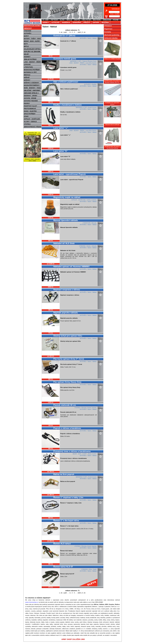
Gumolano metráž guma (65, 59)
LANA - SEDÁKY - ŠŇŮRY (33, 62)
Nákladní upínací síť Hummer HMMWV (71, 267)
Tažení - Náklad (92, 38)
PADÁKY (27, 103)
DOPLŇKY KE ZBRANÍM (32, 52)
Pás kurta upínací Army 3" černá (69, 359)
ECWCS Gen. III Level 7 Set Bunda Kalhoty (112, 147)
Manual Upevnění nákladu (66, 220)
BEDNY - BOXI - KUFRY (32, 41)
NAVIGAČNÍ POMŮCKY (32, 85)
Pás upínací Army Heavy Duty (67, 382)
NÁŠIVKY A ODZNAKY (31, 83)
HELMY (26, 54)
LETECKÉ (27, 65)
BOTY (26, 44)
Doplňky (94, 84)
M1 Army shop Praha (32, 20)
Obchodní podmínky (112, 35)
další (79, 32)
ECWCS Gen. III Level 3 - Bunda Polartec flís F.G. (112, 82)
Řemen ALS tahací (62, 544)
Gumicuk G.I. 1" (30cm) (64, 36)
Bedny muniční (92, 454)
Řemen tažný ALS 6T (63, 567)
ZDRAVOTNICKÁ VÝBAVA (33, 127)
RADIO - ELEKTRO (30, 111)
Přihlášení (108, 26)
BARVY (26, 36)
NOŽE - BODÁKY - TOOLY (33, 88)
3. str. (84, 32)
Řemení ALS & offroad (112, 125)
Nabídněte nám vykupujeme (32, 133)
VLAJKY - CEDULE (30, 122)
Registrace (108, 29)
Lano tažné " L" (61, 128)
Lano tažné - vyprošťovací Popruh (70, 174)
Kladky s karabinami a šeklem (68, 105)
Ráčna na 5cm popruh (64, 474)
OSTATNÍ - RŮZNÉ (30, 98)
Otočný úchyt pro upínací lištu (68, 336)
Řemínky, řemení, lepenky (89, 408)
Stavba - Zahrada (92, 246)
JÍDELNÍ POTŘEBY (30, 59)
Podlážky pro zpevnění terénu (112, 103)
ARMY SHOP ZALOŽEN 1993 (73, 639)
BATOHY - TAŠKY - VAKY (32, 39)
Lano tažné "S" (61, 151)
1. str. (61, 32)
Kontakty (108, 32)
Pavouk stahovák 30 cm (65, 405)
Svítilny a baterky (92, 200)
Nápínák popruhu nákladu (66, 313)
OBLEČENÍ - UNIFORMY (32, 90)
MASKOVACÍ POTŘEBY (32, 70)
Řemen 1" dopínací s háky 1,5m (68, 497)
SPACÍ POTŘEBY (30, 114)
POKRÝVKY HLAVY (30, 106)
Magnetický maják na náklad (67, 197)
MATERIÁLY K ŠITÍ (30, 72)
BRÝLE (26, 46)
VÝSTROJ (27, 124)
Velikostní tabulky (111, 38)
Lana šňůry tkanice (91, 63)
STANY (26, 116)
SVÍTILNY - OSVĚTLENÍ (32, 119)
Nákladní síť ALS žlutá (64, 243)
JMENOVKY (28, 28)
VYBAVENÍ (28, 31)
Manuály (94, 223)
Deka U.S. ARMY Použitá (112, 59)
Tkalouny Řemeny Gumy (89, 61)
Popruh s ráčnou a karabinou (67, 428)
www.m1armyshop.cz (32, 602)
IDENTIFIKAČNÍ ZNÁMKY (32, 26)
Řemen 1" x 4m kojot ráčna (66, 521)
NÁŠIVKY (27, 80)
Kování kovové (92, 107)
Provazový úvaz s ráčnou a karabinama (72, 451)
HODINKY (27, 57)
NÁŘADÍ (27, 78)
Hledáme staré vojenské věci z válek (32, 160)
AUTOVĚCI (28, 33)
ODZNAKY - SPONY (31, 96)
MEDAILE (27, 75)
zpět (65, 32)
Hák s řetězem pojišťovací (66, 82)
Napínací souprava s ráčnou (67, 290)
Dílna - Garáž (93, 569)
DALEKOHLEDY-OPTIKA (32, 49)
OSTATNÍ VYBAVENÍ (31, 101)
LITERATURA (28, 67)
